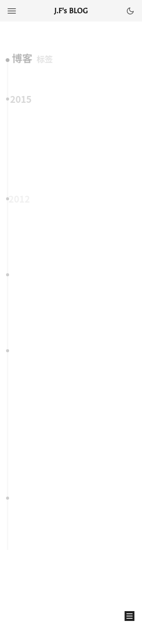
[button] (12, 11)
